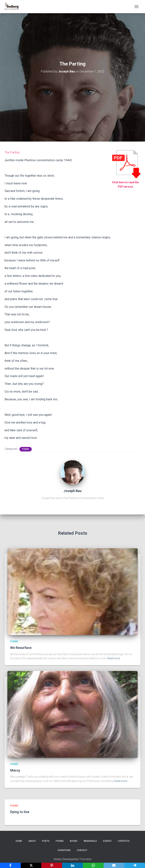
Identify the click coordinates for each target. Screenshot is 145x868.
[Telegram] (135, 865)
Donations (64, 850)
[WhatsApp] (93, 865)
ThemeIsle (85, 859)
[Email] (114, 865)
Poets (46, 841)
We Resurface (21, 648)
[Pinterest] (52, 865)
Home (19, 841)
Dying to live (20, 812)
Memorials (90, 841)
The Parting (12, 152)
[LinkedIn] (72, 865)
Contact (82, 850)
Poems (26, 449)
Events (107, 841)
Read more (114, 658)
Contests (124, 841)
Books (74, 841)
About (32, 841)
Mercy (15, 770)
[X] (31, 865)
